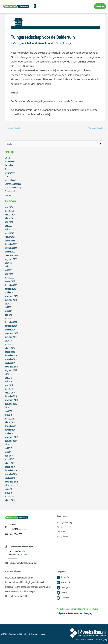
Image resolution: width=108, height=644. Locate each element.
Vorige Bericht (13, 128)
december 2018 (11, 396)
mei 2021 (8, 311)
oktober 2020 (10, 330)
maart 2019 (9, 389)
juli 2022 (8, 263)
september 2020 (11, 333)
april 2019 (9, 385)
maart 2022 (9, 278)
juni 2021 (8, 307)
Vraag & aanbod (64, 536)
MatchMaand (29, 43)
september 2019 (11, 367)
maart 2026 (9, 211)
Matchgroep (10, 173)
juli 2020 (8, 341)
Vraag (16, 43)
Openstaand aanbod (13, 184)
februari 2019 (10, 393)
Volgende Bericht (97, 128)
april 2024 (9, 222)
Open (7, 176)
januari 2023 (10, 241)
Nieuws (8, 195)
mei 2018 (8, 415)
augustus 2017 (11, 441)
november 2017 (11, 430)
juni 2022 (8, 266)
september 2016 (11, 482)
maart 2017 (9, 459)
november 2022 (11, 248)
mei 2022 (8, 270)
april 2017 (9, 456)
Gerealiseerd (45, 43)
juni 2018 (8, 411)
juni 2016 (8, 489)
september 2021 (11, 296)
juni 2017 (8, 448)
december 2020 (11, 322)
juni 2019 (8, 378)
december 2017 (11, 426)
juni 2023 (8, 226)
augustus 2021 (11, 300)
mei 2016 (8, 493)
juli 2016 (8, 485)
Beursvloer (9, 165)
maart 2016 (9, 496)
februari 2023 (10, 237)
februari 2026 (10, 215)
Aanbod (8, 169)
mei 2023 (8, 229)
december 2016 (11, 470)
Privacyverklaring (64, 522)
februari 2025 (10, 218)
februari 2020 (10, 348)
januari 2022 (10, 281)
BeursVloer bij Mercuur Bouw (19, 578)
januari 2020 (10, 352)
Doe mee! (61, 532)
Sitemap (60, 527)
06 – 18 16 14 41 (23, 555)
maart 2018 (9, 419)
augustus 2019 (11, 370)
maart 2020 (9, 344)
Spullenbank (10, 162)
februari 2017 (10, 463)
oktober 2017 (10, 433)
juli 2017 (8, 444)
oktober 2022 (10, 252)
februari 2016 (10, 500)
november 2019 (11, 359)
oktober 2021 (10, 292)
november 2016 (11, 474)
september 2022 (11, 255)
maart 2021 (9, 318)
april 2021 (9, 315)
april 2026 (9, 207)
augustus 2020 (11, 337)
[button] (35, 6)
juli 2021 (8, 304)
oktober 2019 (10, 363)
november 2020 (11, 326)
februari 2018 (10, 422)
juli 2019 (8, 374)
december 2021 (11, 285)
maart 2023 (9, 233)
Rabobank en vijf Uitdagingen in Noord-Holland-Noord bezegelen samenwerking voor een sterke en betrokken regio (28, 587)
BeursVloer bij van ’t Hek (17, 596)
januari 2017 (10, 467)
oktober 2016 (10, 478)
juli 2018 (8, 407)
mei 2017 (8, 452)
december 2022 (11, 244)
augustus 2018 (11, 404)
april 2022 (9, 274)
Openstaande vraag (13, 188)
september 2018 (11, 400)
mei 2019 (8, 381)
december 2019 (11, 355)
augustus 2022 (11, 259)
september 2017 (11, 437)
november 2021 (11, 289)
